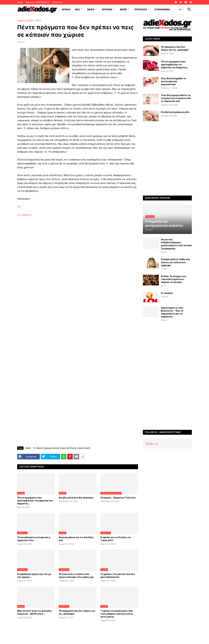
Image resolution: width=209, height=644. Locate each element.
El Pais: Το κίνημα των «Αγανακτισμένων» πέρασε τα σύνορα (174, 279)
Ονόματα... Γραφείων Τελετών (118, 498)
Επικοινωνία (162, 9)
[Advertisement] (69, 254)
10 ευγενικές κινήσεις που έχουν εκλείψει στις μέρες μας (76, 575)
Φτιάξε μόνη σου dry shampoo (76, 498)
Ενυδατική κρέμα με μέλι (175, 112)
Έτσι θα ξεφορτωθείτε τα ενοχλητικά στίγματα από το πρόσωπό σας (176, 98)
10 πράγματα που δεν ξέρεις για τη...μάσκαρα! (77, 612)
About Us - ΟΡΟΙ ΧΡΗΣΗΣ (37, 2)
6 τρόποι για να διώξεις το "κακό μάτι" (116, 539)
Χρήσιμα (107, 9)
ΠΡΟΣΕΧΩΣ (141, 9)
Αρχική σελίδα (25, 21)
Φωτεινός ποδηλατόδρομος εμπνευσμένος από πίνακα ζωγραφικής (176, 244)
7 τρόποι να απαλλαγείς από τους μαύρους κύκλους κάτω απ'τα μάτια (117, 614)
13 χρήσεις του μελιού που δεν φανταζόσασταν (118, 575)
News (91, 9)
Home (20, 2)
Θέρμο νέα (152, 444)
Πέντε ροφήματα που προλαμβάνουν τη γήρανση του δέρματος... (35, 500)
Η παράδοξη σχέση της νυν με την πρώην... (34, 575)
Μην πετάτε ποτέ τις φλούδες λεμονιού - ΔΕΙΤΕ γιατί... (35, 612)
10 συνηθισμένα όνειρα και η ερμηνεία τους (34, 539)
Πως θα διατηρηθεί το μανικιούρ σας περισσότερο (174, 81)
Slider (38, 21)
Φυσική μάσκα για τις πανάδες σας (76, 539)
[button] (181, 9)
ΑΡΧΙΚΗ (66, 9)
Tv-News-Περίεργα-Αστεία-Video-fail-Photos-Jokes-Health (62, 448)
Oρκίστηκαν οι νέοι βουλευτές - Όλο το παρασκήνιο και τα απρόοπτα (172, 312)
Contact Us (57, 2)
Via (19, 207)
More (123, 9)
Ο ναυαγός (167, 293)
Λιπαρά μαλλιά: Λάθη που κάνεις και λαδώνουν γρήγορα (176, 262)
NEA (77, 9)
